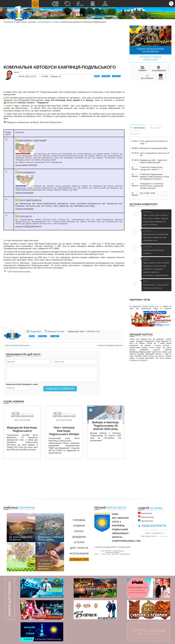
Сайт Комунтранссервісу (19, 272)
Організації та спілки (49, 22)
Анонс (79, 531)
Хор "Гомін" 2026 (147, 193)
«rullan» (164, 536)
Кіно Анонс (80, 4)
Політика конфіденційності (106, 547)
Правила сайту (125, 547)
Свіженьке (138, 128)
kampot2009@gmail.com (126, 541)
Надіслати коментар (60, 389)
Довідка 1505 (79, 559)
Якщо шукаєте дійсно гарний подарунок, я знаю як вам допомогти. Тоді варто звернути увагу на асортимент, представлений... (156, 267)
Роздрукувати (34, 331)
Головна (79, 520)
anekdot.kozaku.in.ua (150, 306)
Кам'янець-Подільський (140, 352)
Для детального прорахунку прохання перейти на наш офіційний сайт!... (156, 236)
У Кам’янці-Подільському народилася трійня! (151, 168)
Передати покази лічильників (151, 58)
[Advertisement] (64, 43)
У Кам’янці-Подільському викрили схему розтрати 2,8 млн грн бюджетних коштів (155, 177)
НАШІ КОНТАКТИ (154, 526)
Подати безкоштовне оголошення (150, 50)
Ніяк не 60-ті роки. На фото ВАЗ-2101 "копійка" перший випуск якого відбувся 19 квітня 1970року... (156, 218)
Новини (79, 526)
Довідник (79, 537)
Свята (135, 134)
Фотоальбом (79, 553)
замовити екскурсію (138, 360)
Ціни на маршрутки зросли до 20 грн (155, 154)
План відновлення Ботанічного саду (154, 142)
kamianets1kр (145, 513)
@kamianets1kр (146, 517)
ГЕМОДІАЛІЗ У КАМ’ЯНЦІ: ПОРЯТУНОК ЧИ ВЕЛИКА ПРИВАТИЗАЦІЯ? (152, 186)
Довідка (33, 22)
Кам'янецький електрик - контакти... (156, 250)
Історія (79, 542)
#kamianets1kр (145, 520)
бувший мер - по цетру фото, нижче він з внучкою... (156, 285)
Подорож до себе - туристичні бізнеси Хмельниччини (153, 161)
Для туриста (79, 548)
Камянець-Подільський (15, 22)
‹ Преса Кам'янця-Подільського (17, 345)
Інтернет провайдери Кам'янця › (110, 345)
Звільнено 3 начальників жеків (154, 148)
